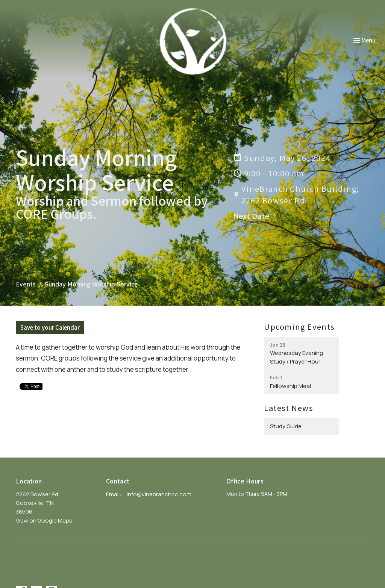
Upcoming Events (299, 327)
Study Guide (286, 426)
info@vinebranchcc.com (159, 494)
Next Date (256, 216)
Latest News (289, 408)
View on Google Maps (44, 521)
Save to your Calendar (50, 327)
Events (26, 284)
